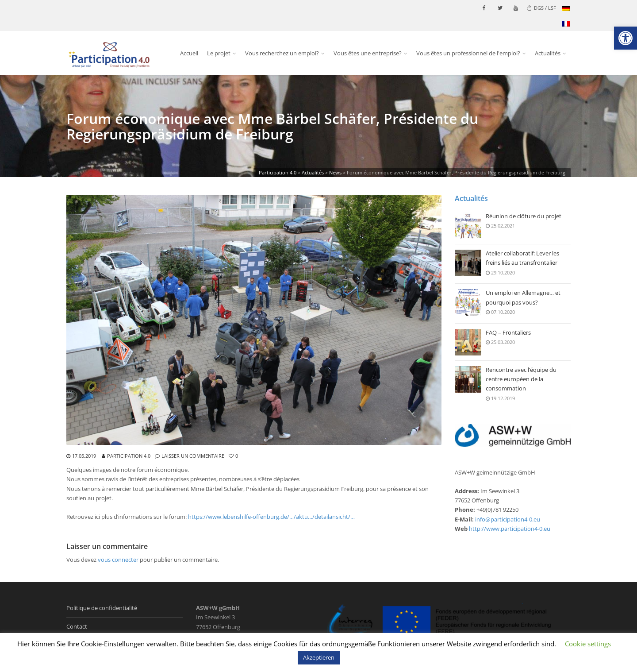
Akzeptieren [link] (319, 657)
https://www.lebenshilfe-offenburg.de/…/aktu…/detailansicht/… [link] (271, 517)
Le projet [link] (219, 53)
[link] (625, 38)
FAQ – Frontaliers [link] (508, 333)
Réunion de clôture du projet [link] (524, 216)
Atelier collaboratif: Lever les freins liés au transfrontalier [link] (522, 259)
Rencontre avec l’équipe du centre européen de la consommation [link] (521, 379)
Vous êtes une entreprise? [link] (368, 53)
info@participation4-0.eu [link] (508, 519)
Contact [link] (77, 626)
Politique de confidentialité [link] (102, 608)
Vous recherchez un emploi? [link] (282, 53)
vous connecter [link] (118, 560)
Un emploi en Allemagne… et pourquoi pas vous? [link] (523, 298)
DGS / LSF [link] (541, 8)
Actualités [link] (548, 53)
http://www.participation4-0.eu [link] (510, 529)
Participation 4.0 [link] (129, 456)
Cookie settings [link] (588, 644)
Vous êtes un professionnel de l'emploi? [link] (468, 53)
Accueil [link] (189, 53)
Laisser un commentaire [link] (193, 456)
